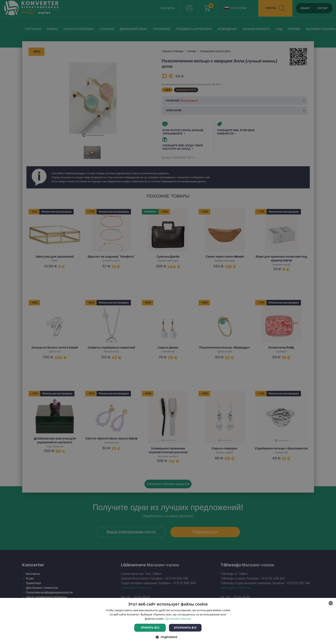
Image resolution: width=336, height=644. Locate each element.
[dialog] (168, 322)
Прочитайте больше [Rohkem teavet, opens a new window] (178, 619)
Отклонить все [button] (185, 628)
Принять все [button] (150, 628)
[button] (168, 637)
